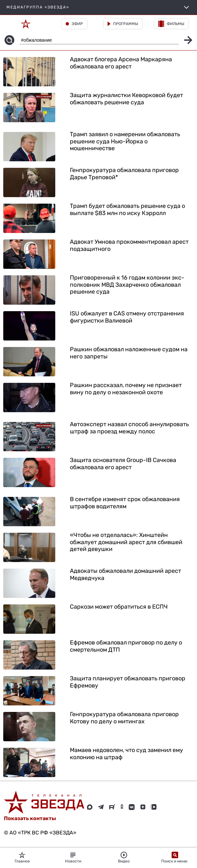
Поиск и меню (175, 858)
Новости (73, 858)
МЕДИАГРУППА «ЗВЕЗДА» (98, 7)
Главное (22, 858)
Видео (124, 858)
